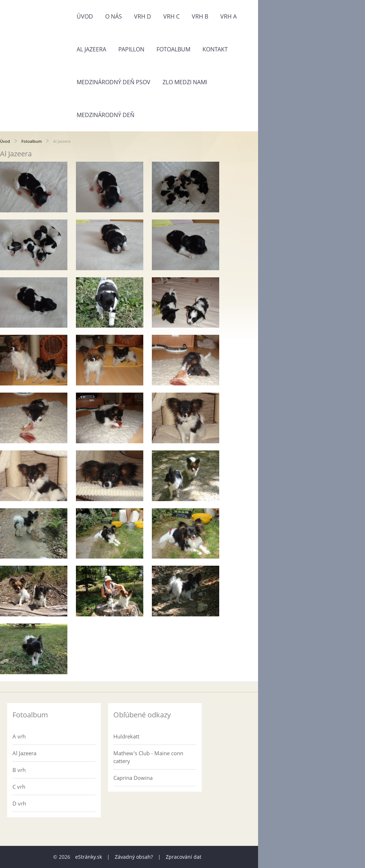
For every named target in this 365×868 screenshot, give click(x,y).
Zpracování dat (184, 857)
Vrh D (143, 16)
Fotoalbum (173, 49)
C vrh (19, 787)
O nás (114, 16)
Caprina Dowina (133, 778)
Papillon (131, 49)
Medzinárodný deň (106, 115)
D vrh (19, 803)
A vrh (19, 736)
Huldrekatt (126, 736)
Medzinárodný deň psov (114, 82)
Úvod (85, 16)
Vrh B (200, 16)
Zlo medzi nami (185, 82)
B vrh (19, 770)
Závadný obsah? (134, 857)
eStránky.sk (89, 857)
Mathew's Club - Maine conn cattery (148, 757)
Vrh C (171, 16)
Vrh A (228, 16)
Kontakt (215, 49)
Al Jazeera (91, 49)
